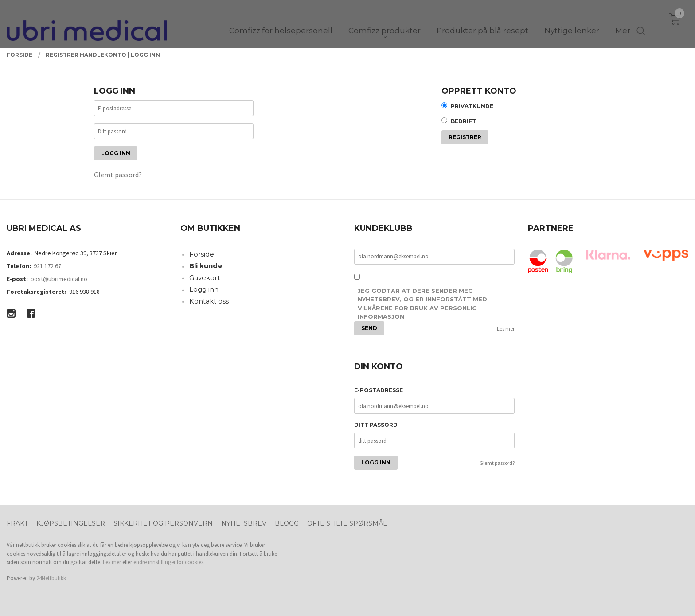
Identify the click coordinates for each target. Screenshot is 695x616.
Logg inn (204, 289)
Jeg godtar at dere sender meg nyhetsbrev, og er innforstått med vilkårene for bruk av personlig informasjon (422, 304)
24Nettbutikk (51, 578)
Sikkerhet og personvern (163, 523)
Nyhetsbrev (244, 523)
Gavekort (205, 278)
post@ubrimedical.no (59, 279)
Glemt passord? (118, 175)
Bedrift (463, 121)
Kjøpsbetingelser (71, 523)
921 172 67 (47, 266)
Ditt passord (376, 425)
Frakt (17, 523)
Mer (623, 23)
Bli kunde (206, 266)
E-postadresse (379, 390)
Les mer (506, 329)
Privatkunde (472, 106)
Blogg (287, 523)
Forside (202, 254)
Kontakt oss (209, 301)
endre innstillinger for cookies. (169, 562)
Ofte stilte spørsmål (347, 523)
